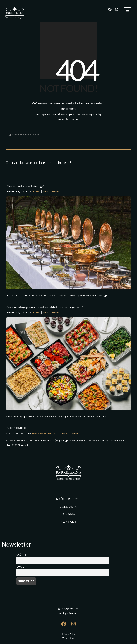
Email (20, 567)
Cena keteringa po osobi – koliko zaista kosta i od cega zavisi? (45, 307)
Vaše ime (22, 555)
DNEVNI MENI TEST (46, 433)
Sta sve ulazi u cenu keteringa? (25, 186)
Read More (52, 191)
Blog (37, 191)
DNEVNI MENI (16, 428)
